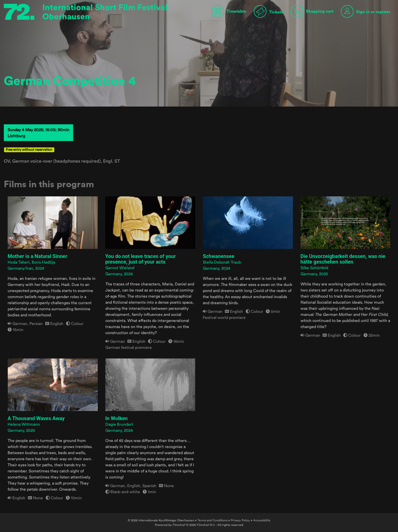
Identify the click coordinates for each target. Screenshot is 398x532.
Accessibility (262, 520)
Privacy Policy (240, 520)
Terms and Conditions (212, 520)
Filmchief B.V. (206, 525)
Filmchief (179, 525)
